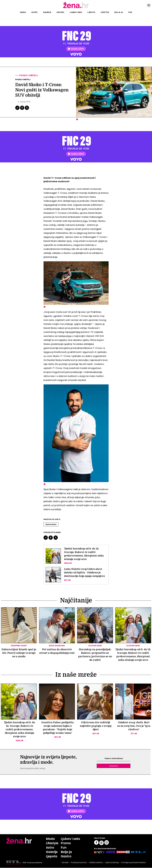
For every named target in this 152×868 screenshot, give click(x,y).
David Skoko (51, 524)
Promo (66, 843)
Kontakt (65, 863)
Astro (34, 12)
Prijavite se (114, 766)
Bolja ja (119, 12)
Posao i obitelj (29, 75)
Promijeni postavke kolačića (134, 863)
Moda (23, 12)
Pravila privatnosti (79, 863)
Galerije (47, 12)
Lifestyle (105, 12)
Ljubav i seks (76, 12)
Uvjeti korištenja (112, 863)
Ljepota (91, 12)
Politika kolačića (96, 863)
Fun (130, 12)
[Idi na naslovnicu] (76, 8)
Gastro (60, 12)
